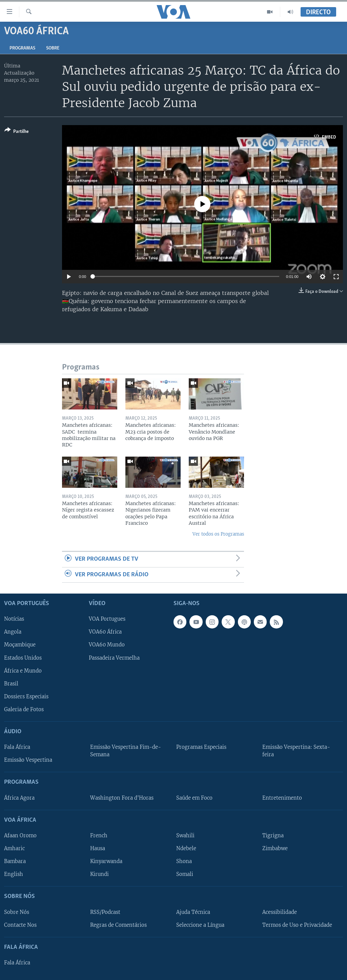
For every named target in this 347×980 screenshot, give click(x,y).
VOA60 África (105, 632)
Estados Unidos (23, 658)
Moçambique (20, 645)
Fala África (17, 747)
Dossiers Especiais (26, 697)
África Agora (19, 798)
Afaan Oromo (20, 836)
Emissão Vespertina (28, 760)
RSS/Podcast (105, 912)
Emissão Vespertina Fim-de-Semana (126, 751)
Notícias (14, 619)
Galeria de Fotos (24, 709)
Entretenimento (282, 798)
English (14, 874)
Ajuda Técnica (193, 912)
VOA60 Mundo (107, 645)
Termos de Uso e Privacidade (297, 925)
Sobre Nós (17, 912)
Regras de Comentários (118, 925)
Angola (13, 632)
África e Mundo (23, 671)
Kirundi (99, 874)
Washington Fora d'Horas (122, 798)
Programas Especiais (201, 747)
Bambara (15, 861)
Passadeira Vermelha (114, 658)
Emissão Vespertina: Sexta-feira (296, 751)
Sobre (53, 48)
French (99, 836)
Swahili (185, 836)
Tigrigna (273, 836)
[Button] (17, 132)
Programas (22, 48)
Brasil (11, 684)
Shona (184, 861)
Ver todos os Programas (218, 534)
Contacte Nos (20, 925)
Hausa (98, 848)
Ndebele (186, 848)
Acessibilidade (280, 912)
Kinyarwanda (106, 861)
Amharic (14, 848)
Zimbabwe (275, 848)
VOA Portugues (107, 619)
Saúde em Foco (194, 798)
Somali (185, 874)
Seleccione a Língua (200, 925)
